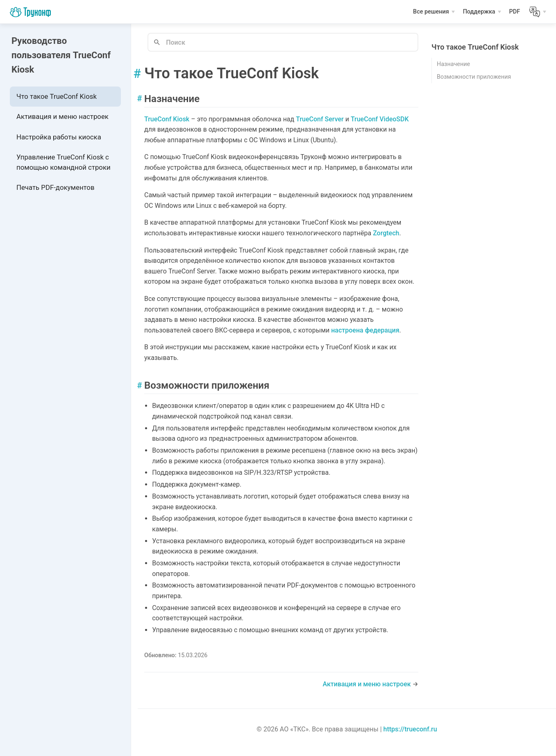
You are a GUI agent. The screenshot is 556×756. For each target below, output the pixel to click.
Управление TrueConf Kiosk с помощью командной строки (64, 162)
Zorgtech (386, 233)
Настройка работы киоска (59, 137)
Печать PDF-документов (55, 187)
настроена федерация (365, 330)
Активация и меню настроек (62, 116)
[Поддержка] (482, 12)
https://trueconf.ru (410, 729)
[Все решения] (434, 12)
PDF (515, 13)
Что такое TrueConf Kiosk (57, 96)
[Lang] (538, 12)
